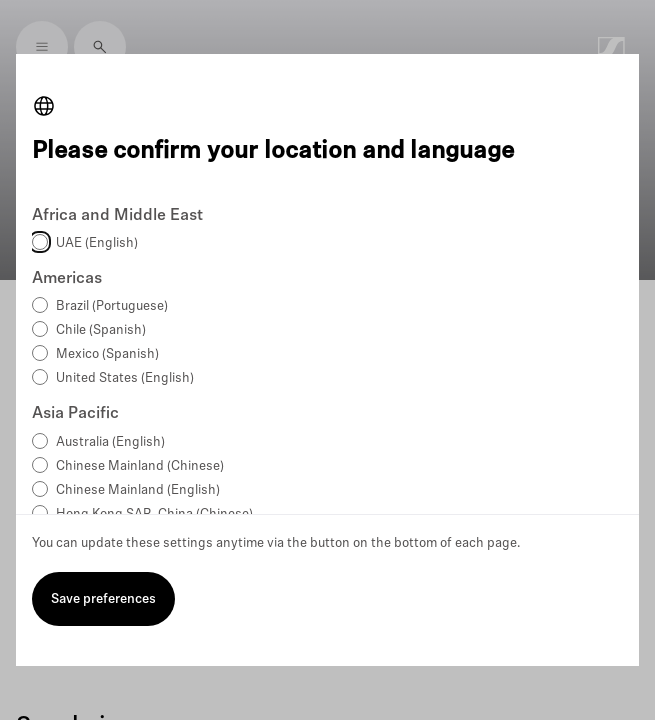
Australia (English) (110, 442)
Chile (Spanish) (101, 330)
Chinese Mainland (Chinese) (140, 466)
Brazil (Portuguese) (112, 306)
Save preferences (103, 599)
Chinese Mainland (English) (138, 490)
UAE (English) (97, 243)
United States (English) (125, 378)
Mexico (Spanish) (107, 354)
